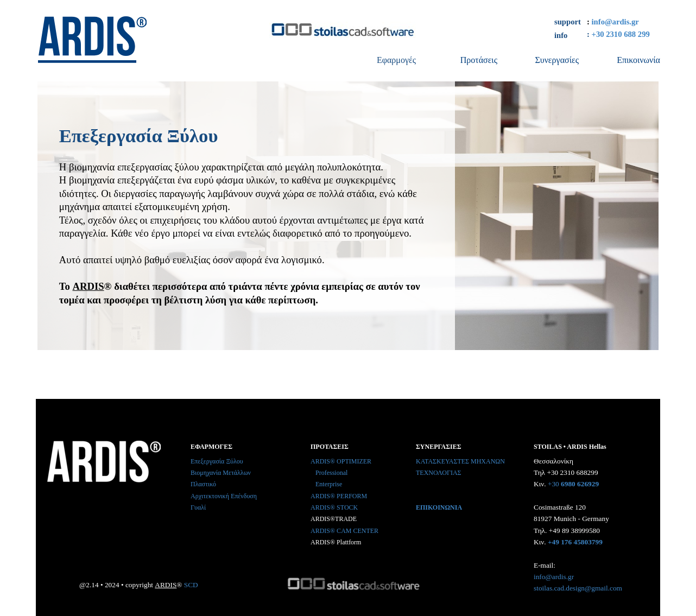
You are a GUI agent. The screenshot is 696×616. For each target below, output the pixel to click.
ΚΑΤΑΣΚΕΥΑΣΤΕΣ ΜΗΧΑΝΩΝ (460, 461)
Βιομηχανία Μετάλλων (221, 473)
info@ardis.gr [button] (554, 577)
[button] (579, 482)
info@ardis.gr (615, 22)
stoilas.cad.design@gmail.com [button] (578, 588)
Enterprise (329, 484)
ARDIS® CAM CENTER (344, 531)
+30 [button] (553, 484)
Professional (331, 473)
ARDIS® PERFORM (339, 496)
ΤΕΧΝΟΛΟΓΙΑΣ (439, 473)
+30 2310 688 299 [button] (621, 34)
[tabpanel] (628, 21)
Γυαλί (198, 507)
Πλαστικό (203, 484)
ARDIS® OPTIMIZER (341, 461)
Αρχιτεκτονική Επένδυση (224, 496)
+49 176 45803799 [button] (575, 542)
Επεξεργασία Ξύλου (217, 461)
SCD (191, 585)
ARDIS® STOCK (334, 507)
